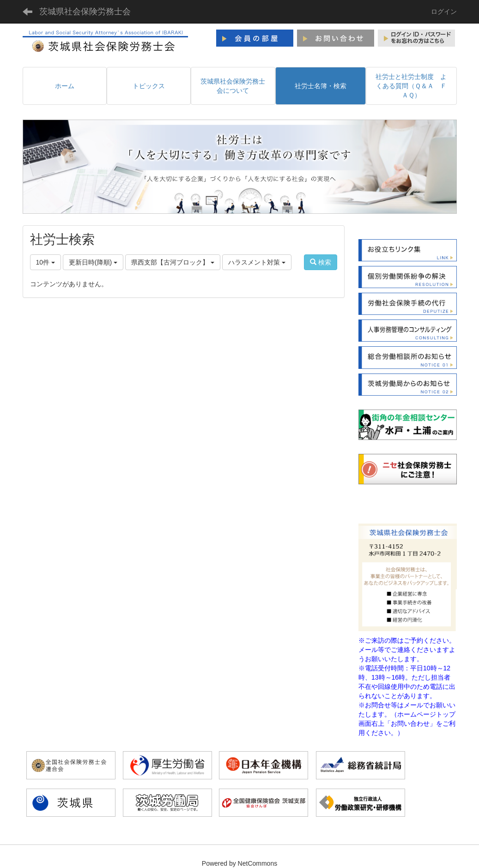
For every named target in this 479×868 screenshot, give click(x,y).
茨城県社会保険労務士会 (85, 12)
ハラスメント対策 (257, 262)
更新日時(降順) (93, 262)
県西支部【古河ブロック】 (173, 262)
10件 (45, 262)
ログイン (444, 12)
